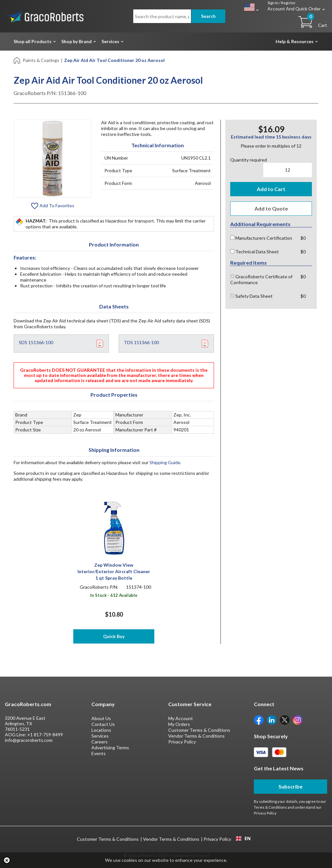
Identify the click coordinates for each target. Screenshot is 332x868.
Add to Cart (271, 189)
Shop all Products (33, 41)
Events (99, 753)
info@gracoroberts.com (29, 740)
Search (208, 16)
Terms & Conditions (270, 807)
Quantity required (249, 160)
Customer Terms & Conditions (199, 730)
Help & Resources (295, 41)
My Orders (179, 724)
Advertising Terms (110, 747)
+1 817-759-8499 (45, 735)
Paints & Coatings (41, 60)
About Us (101, 718)
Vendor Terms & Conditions (196, 736)
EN (243, 838)
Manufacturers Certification (261, 238)
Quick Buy (114, 636)
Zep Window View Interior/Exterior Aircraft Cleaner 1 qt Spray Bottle (114, 571)
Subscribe (290, 786)
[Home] (17, 60)
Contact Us (103, 724)
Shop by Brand (77, 41)
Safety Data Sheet (251, 296)
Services (110, 41)
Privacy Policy (182, 742)
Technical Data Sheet (255, 252)
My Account (181, 718)
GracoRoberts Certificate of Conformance (261, 279)
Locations (101, 730)
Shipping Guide (165, 462)
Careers (100, 742)
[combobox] (243, 838)
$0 (303, 238)
